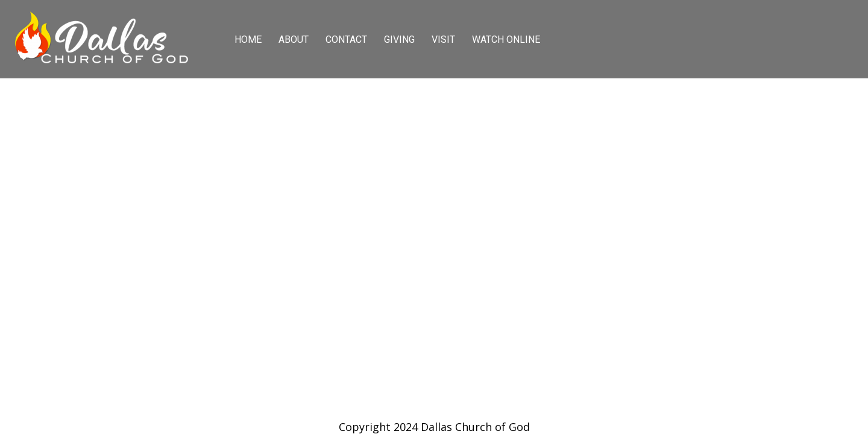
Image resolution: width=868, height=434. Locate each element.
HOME (248, 39)
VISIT (443, 39)
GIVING (399, 39)
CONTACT (346, 39)
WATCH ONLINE (506, 39)
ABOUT (294, 39)
